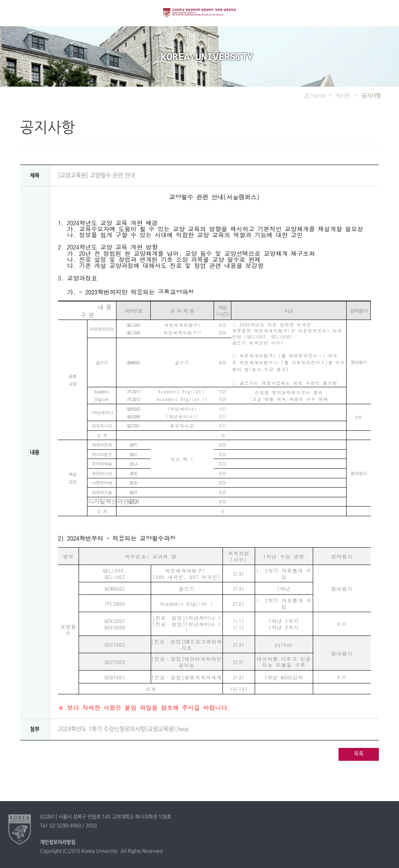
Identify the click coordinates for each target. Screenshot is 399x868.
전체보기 (13, 13)
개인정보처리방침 (58, 843)
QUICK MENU (386, 13)
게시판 (343, 96)
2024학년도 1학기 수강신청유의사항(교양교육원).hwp (123, 729)
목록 (359, 754)
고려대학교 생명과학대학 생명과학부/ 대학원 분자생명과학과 (199, 17)
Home (318, 96)
